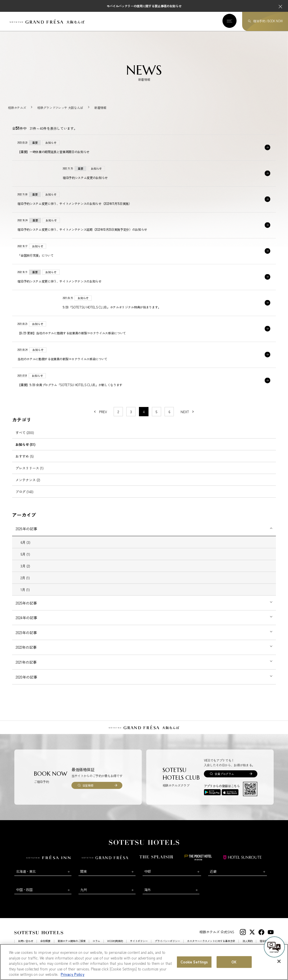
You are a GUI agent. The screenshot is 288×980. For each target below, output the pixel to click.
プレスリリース (30, 475)
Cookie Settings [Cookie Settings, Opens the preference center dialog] (194, 963)
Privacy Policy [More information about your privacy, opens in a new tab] (73, 975)
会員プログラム (224, 781)
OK (234, 963)
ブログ (24, 499)
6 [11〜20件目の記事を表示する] (169, 419)
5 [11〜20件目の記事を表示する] (156, 419)
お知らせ (25, 451)
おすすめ (25, 463)
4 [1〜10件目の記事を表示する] (144, 419)
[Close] (279, 962)
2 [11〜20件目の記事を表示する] (118, 419)
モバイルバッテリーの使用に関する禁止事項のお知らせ (144, 6)
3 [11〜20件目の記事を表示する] (131, 419)
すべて (25, 439)
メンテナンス (28, 487)
